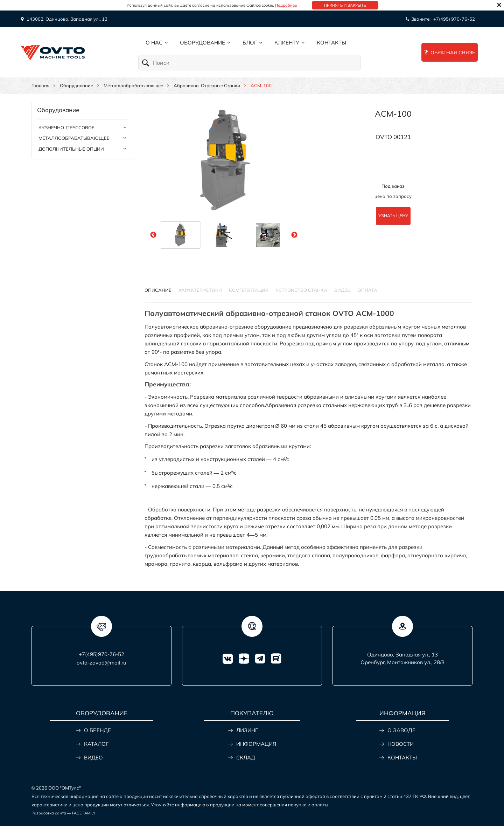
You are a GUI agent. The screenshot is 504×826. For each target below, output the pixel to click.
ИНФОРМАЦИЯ (256, 744)
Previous (153, 235)
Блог (250, 43)
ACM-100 (393, 114)
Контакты (331, 43)
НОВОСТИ (401, 744)
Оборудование (202, 43)
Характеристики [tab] (200, 290)
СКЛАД (246, 758)
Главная (40, 85)
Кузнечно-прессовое (66, 128)
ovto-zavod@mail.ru (101, 663)
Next (294, 235)
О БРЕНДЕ (97, 730)
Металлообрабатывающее (133, 85)
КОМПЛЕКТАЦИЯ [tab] (249, 290)
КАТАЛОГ (96, 744)
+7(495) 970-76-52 (454, 19)
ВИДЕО (93, 758)
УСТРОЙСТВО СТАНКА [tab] (301, 290)
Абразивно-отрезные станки (207, 85)
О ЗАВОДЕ (401, 730)
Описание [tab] (158, 290)
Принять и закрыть (345, 5)
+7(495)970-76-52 (101, 654)
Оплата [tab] (367, 290)
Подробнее (286, 5)
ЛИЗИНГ (247, 730)
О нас (154, 43)
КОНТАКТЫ (402, 758)
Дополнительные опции (71, 149)
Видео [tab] (342, 290)
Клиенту (287, 43)
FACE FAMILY (84, 813)
